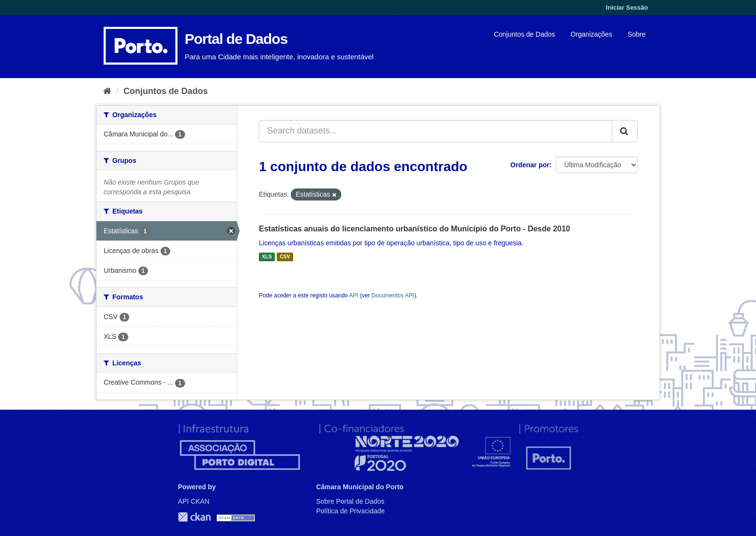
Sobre (637, 34)
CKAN (194, 517)
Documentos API (393, 295)
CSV (285, 257)
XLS (267, 257)
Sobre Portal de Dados (351, 501)
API (354, 295)
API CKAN (194, 501)
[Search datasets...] (436, 131)
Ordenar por (530, 165)
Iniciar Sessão (627, 7)
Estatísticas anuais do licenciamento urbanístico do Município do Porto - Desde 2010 (414, 229)
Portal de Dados (236, 39)
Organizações (591, 34)
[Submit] (625, 131)
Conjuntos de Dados (524, 34)
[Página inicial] (107, 91)
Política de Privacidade (351, 511)
